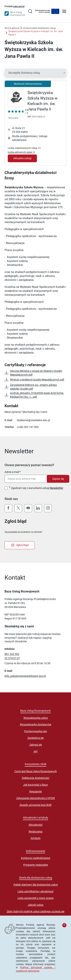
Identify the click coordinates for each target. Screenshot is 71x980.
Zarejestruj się (36, 738)
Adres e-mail (12, 472)
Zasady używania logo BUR (35, 805)
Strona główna (12, 28)
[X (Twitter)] (18, 508)
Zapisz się (58, 479)
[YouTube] (28, 508)
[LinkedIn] (38, 508)
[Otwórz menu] (64, 12)
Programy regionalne (36, 865)
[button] (35, 73)
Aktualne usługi (22, 158)
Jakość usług (35, 905)
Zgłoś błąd (20, 545)
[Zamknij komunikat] (64, 925)
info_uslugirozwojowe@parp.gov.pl (25, 676)
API (36, 751)
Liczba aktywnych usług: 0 (21, 152)
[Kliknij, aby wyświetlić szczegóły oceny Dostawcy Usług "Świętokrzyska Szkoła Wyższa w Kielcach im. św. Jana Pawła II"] (18, 115)
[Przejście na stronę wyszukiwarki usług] (30, 12)
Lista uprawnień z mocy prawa (36, 898)
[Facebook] (8, 508)
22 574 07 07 (12, 658)
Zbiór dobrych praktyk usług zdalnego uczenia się (35, 911)
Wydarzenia (35, 832)
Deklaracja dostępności (36, 778)
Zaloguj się (36, 745)
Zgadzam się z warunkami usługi (37, 488)
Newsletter (57, 488)
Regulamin (36, 792)
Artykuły (36, 838)
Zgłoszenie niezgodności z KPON (35, 798)
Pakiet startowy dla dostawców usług (36, 885)
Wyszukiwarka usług (36, 718)
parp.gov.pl (19, 6)
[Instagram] (48, 508)
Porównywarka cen (36, 731)
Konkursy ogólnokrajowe (36, 858)
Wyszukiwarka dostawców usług (39, 28)
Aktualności (35, 825)
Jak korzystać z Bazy (35, 785)
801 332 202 (12, 654)
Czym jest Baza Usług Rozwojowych (36, 771)
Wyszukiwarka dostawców (36, 724)
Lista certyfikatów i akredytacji (35, 891)
